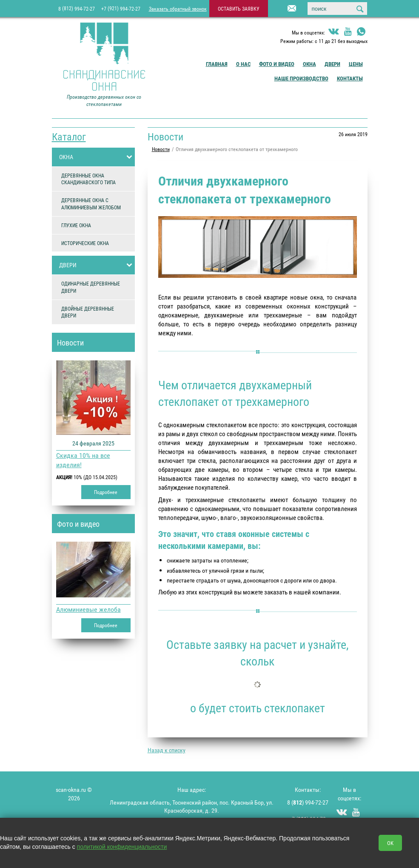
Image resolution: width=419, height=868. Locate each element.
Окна (309, 64)
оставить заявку (239, 9)
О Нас (243, 64)
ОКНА (97, 157)
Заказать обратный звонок (178, 9)
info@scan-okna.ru (281, 9)
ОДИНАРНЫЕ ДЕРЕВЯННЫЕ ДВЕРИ (91, 287)
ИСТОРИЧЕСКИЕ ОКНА (85, 243)
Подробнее (106, 492)
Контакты (350, 78)
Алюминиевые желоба (88, 609)
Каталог (69, 137)
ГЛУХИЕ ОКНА (76, 225)
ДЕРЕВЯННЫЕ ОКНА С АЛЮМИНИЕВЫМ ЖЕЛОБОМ (91, 204)
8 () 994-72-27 (308, 802)
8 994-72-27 (77, 8)
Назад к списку (167, 750)
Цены (356, 64)
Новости (70, 343)
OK (390, 843)
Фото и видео (277, 64)
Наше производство (301, 78)
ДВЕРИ (97, 265)
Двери (332, 64)
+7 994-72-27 (121, 8)
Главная (217, 64)
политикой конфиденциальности (122, 847)
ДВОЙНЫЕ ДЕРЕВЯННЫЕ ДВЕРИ (88, 312)
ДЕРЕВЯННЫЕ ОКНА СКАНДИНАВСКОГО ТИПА (88, 179)
